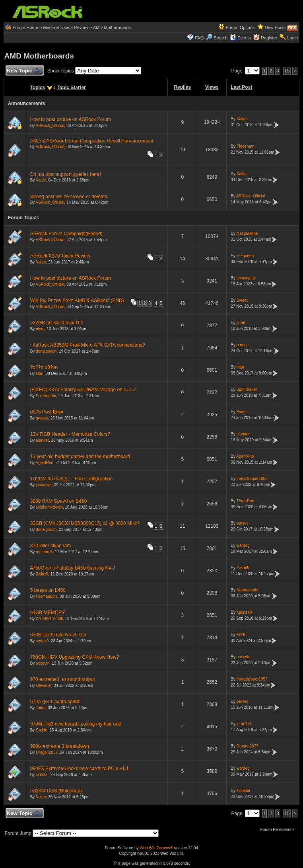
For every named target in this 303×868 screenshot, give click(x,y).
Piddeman (246, 146)
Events (240, 38)
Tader (41, 708)
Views (212, 87)
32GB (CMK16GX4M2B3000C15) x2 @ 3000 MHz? (85, 523)
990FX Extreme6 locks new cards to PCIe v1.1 (80, 769)
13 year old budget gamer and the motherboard (80, 456)
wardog (243, 545)
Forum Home (25, 27)
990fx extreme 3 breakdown (60, 746)
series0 (42, 641)
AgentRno (45, 463)
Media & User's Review (65, 27)
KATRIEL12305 (50, 619)
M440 (242, 635)
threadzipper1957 (252, 479)
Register (269, 38)
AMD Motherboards (112, 27)
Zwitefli (42, 574)
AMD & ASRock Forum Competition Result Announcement (92, 141)
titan (40, 374)
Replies (182, 87)
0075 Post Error (47, 412)
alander (42, 440)
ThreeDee (245, 501)
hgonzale (245, 612)
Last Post (241, 87)
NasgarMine (247, 233)
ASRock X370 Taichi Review (60, 256)
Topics (38, 88)
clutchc (42, 775)
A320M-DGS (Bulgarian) (56, 791)
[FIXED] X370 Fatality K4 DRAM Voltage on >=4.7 (83, 390)
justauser (44, 485)
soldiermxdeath (49, 507)
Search (220, 38)
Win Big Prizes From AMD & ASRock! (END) (77, 300)
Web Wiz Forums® (156, 848)
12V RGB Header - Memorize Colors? (70, 434)
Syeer (242, 412)
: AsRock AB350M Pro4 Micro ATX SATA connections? (88, 345)
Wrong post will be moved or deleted (69, 197)
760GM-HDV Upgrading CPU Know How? (75, 657)
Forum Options (240, 27)
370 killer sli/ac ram (51, 546)
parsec (243, 345)
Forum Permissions (279, 830)
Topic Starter (71, 88)
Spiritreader (46, 396)
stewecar (44, 686)
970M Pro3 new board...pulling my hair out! (76, 724)
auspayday (246, 278)
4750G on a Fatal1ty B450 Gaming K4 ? (73, 568)
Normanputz (47, 596)
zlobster (244, 791)
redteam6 (44, 552)
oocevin (43, 663)
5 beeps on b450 (48, 590)
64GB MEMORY (48, 612)
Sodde (42, 730)
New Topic (23, 71)
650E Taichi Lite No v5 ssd (58, 635)
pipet (40, 329)
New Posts (275, 27)
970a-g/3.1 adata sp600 (55, 702)
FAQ (199, 38)
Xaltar (242, 119)
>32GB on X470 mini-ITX (57, 323)
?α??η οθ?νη (44, 367)
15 (287, 71)
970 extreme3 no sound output (63, 679)
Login (292, 38)
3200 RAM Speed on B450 (59, 501)
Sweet (242, 300)
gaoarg (42, 418)
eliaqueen (245, 256)
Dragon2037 (47, 752)
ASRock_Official (50, 126)
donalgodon (46, 351)
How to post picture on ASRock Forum (71, 119)
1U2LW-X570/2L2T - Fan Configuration (71, 479)
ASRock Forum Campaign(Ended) (66, 234)
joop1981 (245, 724)
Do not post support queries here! (66, 174)
